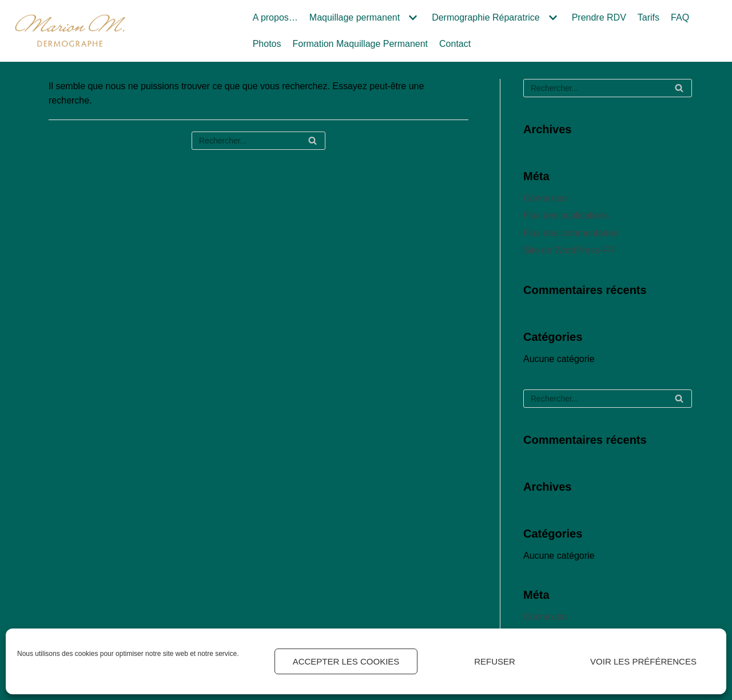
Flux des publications (566, 215)
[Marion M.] (70, 31)
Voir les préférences (643, 661)
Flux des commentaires (570, 233)
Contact (455, 44)
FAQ (680, 17)
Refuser (495, 661)
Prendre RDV (599, 17)
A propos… (275, 17)
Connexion (545, 198)
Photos (267, 44)
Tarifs (649, 17)
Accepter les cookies (346, 661)
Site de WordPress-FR (569, 250)
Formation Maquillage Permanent (360, 44)
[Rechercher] (258, 141)
